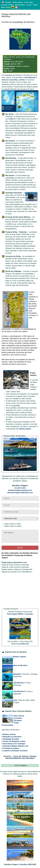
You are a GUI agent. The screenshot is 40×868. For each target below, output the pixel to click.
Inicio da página (20, 765)
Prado (16, 723)
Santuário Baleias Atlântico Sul (16, 746)
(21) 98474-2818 (20, 488)
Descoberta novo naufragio (14, 744)
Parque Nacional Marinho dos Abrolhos (21, 757)
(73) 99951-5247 (23, 644)
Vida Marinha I (19, 683)
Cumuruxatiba (7, 725)
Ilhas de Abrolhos (20, 665)
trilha (11, 119)
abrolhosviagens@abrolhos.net (20, 493)
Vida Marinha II (19, 691)
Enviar (20, 548)
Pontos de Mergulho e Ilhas (14, 741)
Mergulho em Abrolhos (12, 737)
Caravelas (29, 614)
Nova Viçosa (19, 716)
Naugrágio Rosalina (11, 739)
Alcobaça (18, 720)
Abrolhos (24, 864)
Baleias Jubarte (20, 657)
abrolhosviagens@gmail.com (20, 490)
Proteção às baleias (11, 748)
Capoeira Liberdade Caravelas (15, 751)
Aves (15, 700)
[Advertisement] (20, 591)
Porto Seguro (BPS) (15, 614)
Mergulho (17, 674)
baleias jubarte (25, 429)
